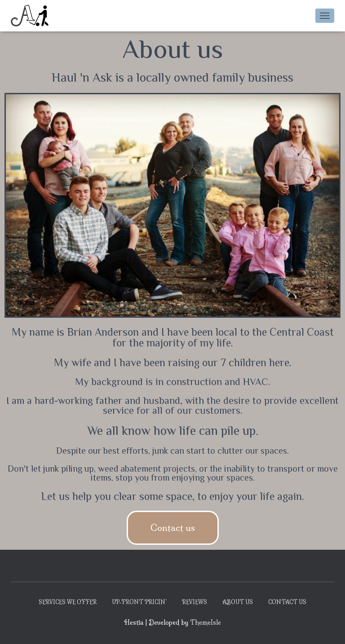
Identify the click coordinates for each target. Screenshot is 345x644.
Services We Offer (68, 602)
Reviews (195, 602)
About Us (238, 602)
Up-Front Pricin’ (139, 602)
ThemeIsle (206, 622)
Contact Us (287, 602)
